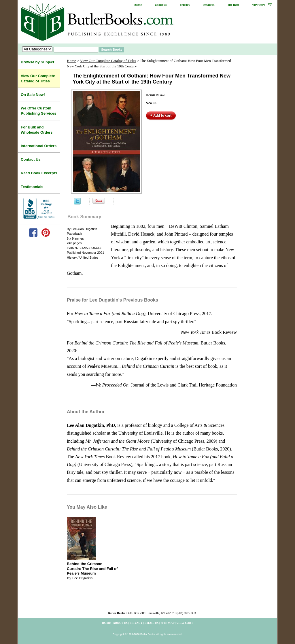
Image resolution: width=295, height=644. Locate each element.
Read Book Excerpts (39, 173)
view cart (259, 5)
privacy (185, 5)
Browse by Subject (37, 62)
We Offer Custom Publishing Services (39, 111)
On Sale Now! (33, 95)
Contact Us (31, 159)
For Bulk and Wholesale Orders (37, 130)
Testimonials (32, 187)
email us (209, 5)
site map (233, 5)
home (138, 5)
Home (71, 61)
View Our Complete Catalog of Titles (108, 61)
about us (161, 5)
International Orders (39, 146)
